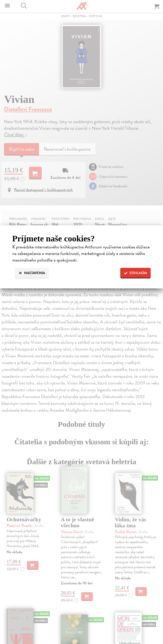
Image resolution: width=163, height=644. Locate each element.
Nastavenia (32, 273)
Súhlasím (135, 273)
